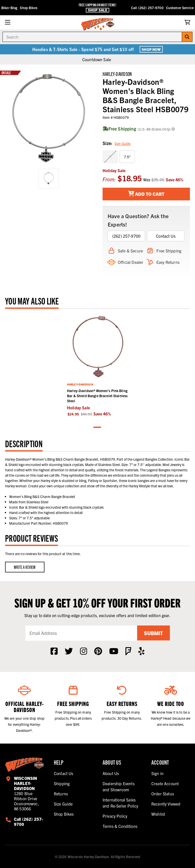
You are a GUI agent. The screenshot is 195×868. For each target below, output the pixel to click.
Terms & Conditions (120, 826)
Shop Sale (97, 10)
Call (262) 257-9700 (147, 8)
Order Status (163, 794)
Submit (153, 633)
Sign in (157, 773)
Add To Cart (146, 194)
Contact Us (166, 236)
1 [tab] (97, 428)
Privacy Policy (115, 816)
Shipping (62, 783)
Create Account (165, 783)
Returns (61, 794)
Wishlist (158, 814)
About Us (111, 773)
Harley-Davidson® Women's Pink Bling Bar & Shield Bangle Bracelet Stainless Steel (97, 396)
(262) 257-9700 (126, 236)
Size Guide (123, 143)
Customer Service (180, 8)
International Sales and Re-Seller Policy (120, 803)
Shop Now (151, 49)
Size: (117, 144)
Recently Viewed (166, 804)
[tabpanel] (97, 365)
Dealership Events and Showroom (119, 786)
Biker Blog (9, 8)
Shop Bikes (28, 8)
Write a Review (25, 567)
